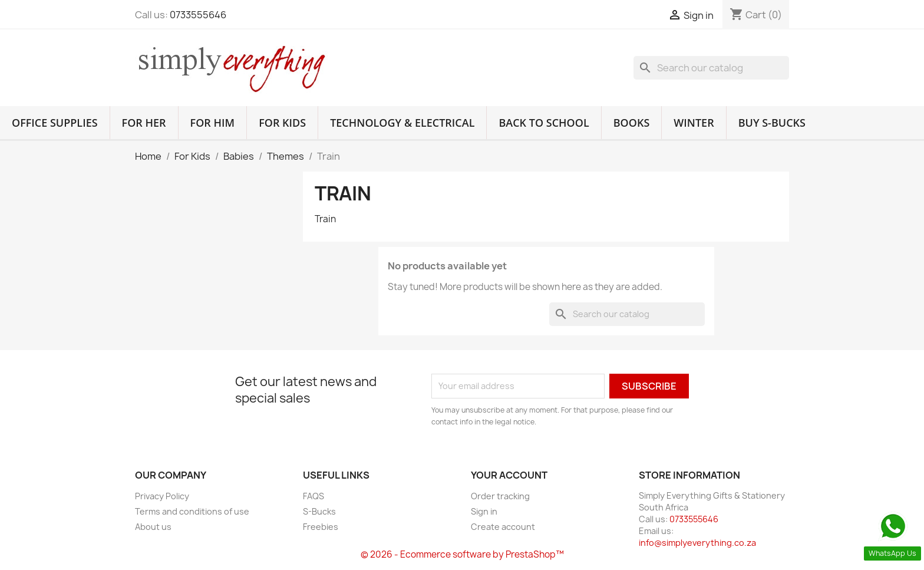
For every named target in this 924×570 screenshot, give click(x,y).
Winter (694, 123)
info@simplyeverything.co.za (697, 543)
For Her (144, 123)
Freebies (321, 527)
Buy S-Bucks (772, 123)
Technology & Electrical (402, 123)
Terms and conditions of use (192, 511)
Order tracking (500, 496)
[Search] (711, 68)
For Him (213, 123)
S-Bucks (319, 511)
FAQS (313, 496)
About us (153, 527)
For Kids (282, 123)
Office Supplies (55, 123)
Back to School (544, 123)
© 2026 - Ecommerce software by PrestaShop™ (462, 554)
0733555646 (198, 15)
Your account (509, 475)
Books (632, 123)
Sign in (484, 511)
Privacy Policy (162, 496)
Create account (503, 527)
